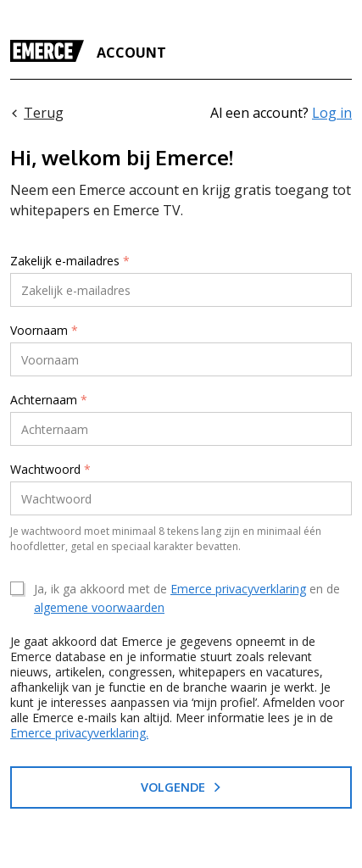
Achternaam (49, 400)
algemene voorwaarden (99, 607)
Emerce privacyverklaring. (79, 733)
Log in (332, 113)
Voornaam (44, 331)
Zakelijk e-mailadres (70, 261)
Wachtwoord (50, 470)
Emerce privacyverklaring (238, 589)
